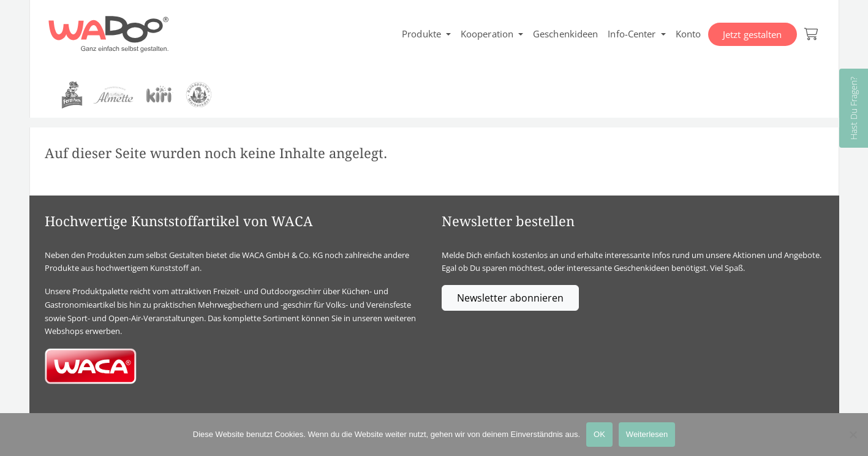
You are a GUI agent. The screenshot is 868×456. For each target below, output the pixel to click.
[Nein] (853, 435)
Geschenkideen (565, 34)
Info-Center (632, 34)
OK (599, 434)
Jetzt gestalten (753, 34)
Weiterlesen (647, 434)
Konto (689, 34)
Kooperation (487, 34)
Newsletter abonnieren (510, 298)
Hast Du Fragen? (854, 108)
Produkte (421, 34)
